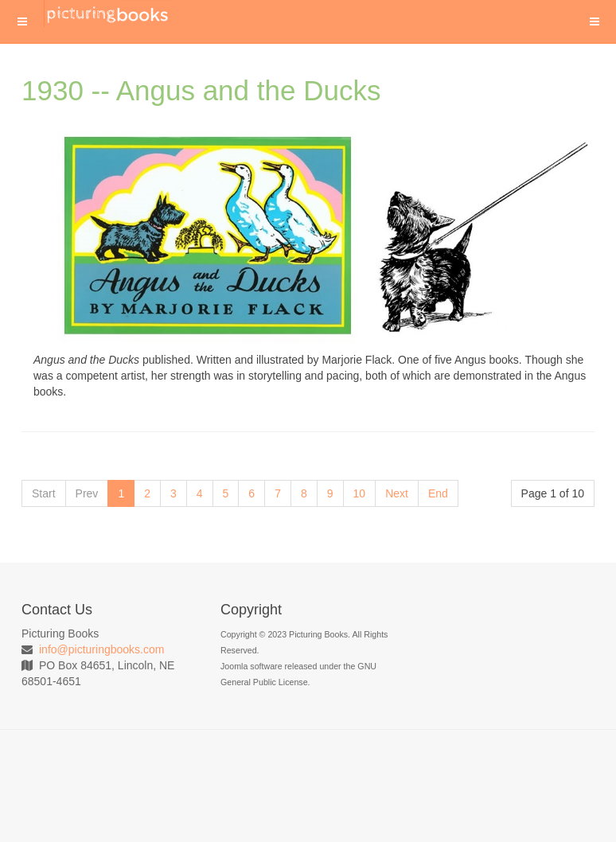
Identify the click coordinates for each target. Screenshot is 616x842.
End (438, 493)
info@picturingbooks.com (101, 649)
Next (397, 493)
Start (44, 493)
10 (360, 493)
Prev (87, 493)
